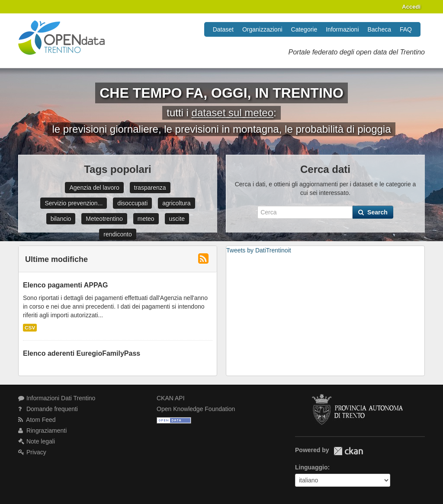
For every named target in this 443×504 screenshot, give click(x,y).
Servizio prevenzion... (74, 203)
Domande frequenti (48, 409)
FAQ (406, 29)
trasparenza (150, 188)
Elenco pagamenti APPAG (65, 285)
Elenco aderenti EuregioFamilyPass (82, 353)
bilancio (61, 219)
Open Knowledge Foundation (196, 409)
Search (373, 212)
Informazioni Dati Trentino (57, 398)
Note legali (37, 441)
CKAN (348, 451)
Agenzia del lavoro (94, 188)
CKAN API (171, 398)
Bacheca (379, 29)
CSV (30, 328)
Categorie (304, 29)
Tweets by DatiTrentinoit (259, 250)
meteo (146, 219)
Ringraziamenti (42, 431)
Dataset (223, 29)
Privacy (32, 452)
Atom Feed (37, 420)
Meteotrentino (104, 219)
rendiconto (117, 234)
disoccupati (132, 203)
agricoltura (176, 203)
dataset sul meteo (233, 113)
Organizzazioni (262, 29)
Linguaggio (311, 467)
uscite (177, 219)
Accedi (411, 7)
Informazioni (342, 29)
